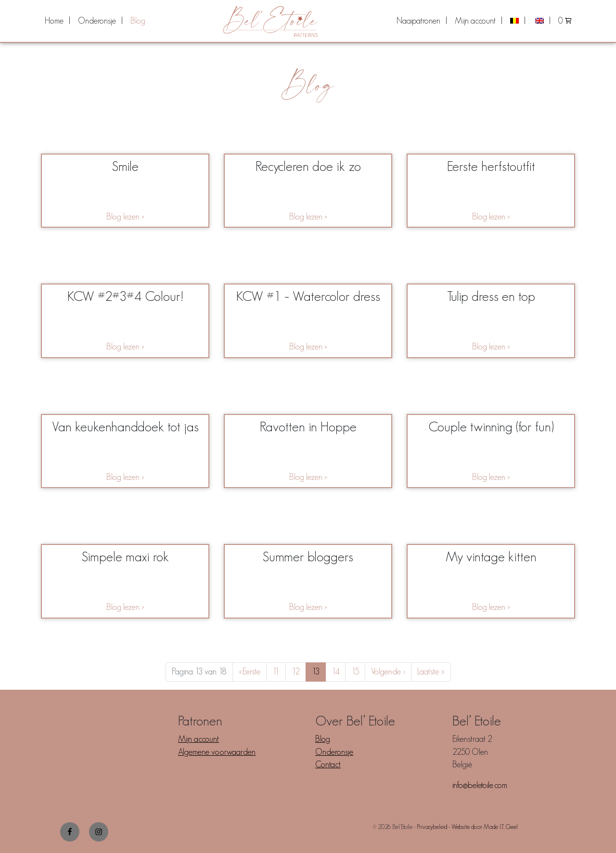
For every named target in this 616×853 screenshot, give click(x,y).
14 (338, 671)
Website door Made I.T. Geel (485, 827)
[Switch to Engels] (542, 21)
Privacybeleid (432, 827)
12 (299, 671)
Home (54, 21)
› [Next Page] (388, 672)
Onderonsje (97, 21)
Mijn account (475, 21)
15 (358, 671)
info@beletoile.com (480, 785)
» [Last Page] (431, 672)
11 (279, 671)
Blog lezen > (125, 217)
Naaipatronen (418, 21)
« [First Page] (250, 672)
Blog (138, 21)
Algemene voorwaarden (217, 752)
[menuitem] (58, 21)
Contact (328, 764)
